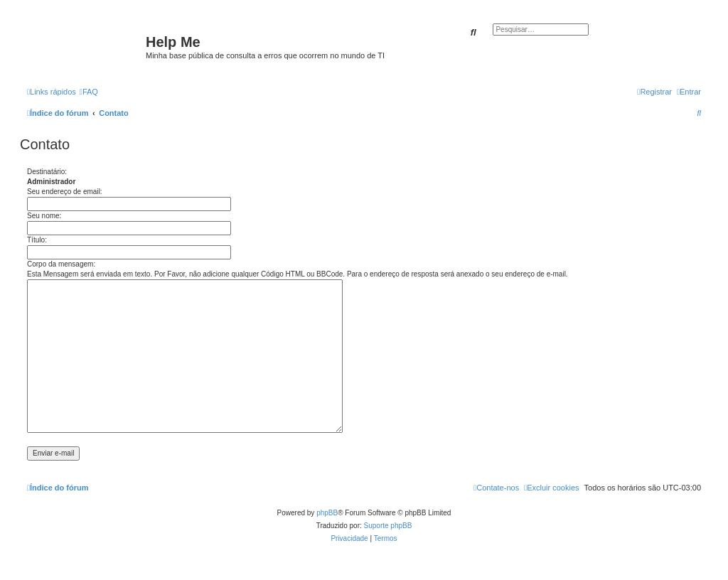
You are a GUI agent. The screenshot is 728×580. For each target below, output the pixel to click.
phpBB (327, 513)
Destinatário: (47, 172)
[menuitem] (89, 92)
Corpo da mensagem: (61, 264)
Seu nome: (44, 216)
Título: (37, 240)
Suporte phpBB (388, 526)
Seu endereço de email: (65, 192)
